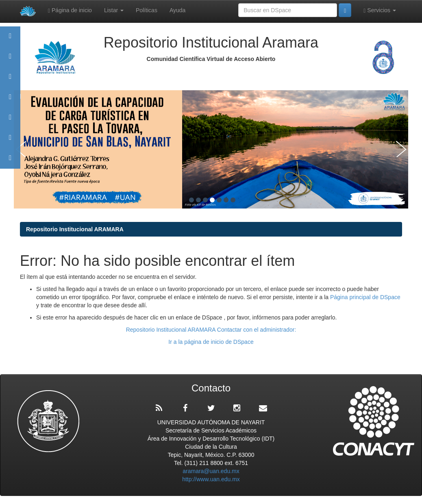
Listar (114, 10)
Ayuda (177, 10)
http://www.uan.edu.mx (211, 479)
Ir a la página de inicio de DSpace (211, 342)
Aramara (10, 60)
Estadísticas (10, 141)
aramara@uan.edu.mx (211, 471)
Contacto (10, 162)
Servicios (380, 10)
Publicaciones (10, 101)
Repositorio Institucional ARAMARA (75, 229)
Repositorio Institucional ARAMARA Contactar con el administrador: (211, 330)
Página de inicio (70, 10)
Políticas (147, 10)
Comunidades (10, 80)
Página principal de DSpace (365, 297)
